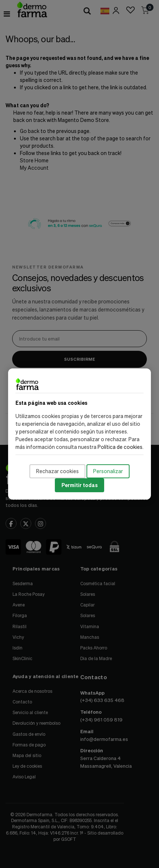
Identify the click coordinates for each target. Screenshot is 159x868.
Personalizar (108, 471)
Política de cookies (120, 447)
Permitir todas (79, 485)
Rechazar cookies (57, 471)
